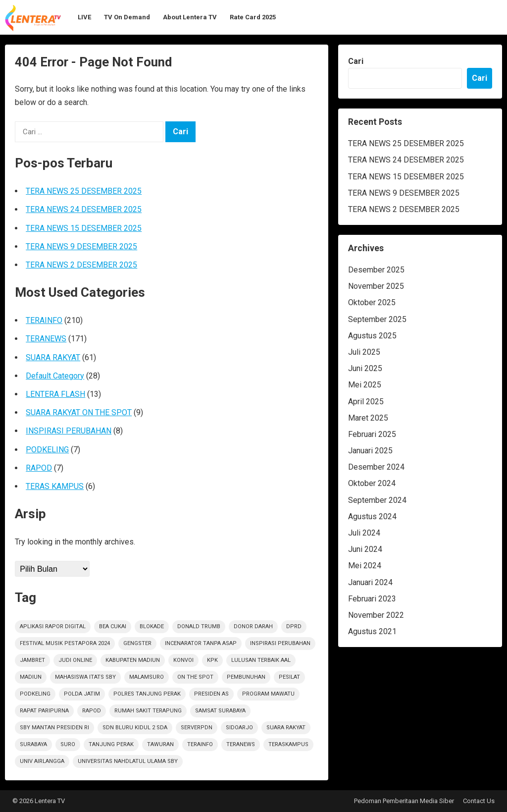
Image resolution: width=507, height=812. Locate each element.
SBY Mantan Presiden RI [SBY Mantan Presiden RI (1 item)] (54, 728)
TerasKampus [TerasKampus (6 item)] (288, 744)
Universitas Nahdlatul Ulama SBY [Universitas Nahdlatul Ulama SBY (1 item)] (128, 761)
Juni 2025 (365, 368)
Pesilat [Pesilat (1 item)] (289, 677)
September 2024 (377, 500)
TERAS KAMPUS (55, 486)
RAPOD (39, 468)
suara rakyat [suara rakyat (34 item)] (286, 728)
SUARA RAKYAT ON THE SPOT (79, 412)
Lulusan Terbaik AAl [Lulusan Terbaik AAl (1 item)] (261, 660)
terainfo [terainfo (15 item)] (200, 744)
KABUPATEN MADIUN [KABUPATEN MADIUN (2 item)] (133, 660)
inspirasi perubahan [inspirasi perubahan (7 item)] (280, 643)
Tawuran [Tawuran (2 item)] (160, 744)
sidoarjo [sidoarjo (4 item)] (239, 728)
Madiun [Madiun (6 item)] (31, 677)
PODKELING (47, 450)
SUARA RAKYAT (53, 357)
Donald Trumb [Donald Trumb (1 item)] (199, 626)
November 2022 (376, 615)
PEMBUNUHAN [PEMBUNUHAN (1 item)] (246, 677)
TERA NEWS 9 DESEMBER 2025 (81, 246)
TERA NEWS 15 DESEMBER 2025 (84, 228)
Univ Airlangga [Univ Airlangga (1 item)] (42, 761)
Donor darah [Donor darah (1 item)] (253, 626)
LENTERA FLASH (55, 394)
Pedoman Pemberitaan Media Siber (404, 801)
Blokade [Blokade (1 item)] (152, 626)
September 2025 (377, 319)
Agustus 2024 (372, 516)
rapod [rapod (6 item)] (92, 711)
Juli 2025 (364, 352)
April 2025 (366, 402)
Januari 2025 (370, 451)
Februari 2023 (372, 599)
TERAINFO (44, 320)
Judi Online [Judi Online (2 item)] (75, 660)
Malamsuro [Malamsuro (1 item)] (147, 677)
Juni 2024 (365, 549)
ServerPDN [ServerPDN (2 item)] (197, 728)
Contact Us (479, 801)
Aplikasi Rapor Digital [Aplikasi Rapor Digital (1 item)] (53, 626)
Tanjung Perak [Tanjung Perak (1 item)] (111, 744)
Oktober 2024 (372, 483)
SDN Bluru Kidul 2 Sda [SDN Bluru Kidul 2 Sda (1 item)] (135, 728)
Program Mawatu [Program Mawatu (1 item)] (268, 694)
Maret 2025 (368, 418)
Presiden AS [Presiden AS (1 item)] (211, 694)
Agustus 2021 (372, 631)
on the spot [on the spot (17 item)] (195, 677)
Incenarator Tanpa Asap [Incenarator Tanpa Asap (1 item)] (201, 643)
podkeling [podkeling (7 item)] (35, 694)
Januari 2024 (370, 582)
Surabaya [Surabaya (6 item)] (33, 744)
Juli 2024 (364, 533)
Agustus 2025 (372, 336)
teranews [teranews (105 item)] (241, 744)
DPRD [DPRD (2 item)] (294, 626)
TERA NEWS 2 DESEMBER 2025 (81, 265)
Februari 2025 (372, 434)
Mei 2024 (365, 566)
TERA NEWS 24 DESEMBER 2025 (84, 209)
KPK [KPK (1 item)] (212, 660)
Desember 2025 (376, 270)
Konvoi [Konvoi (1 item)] (183, 660)
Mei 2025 (365, 385)
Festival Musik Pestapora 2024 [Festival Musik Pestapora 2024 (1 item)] (65, 643)
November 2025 (376, 286)
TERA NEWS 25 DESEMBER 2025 (84, 191)
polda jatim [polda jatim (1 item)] (82, 694)
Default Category (55, 376)
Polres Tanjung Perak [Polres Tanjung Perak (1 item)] (147, 694)
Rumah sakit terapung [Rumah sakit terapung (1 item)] (148, 711)
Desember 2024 (376, 467)
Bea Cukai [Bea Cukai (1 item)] (113, 626)
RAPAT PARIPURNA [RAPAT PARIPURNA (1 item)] (44, 711)
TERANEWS (46, 339)
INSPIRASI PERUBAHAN (69, 431)
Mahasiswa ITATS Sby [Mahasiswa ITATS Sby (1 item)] (85, 677)
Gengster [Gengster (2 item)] (137, 643)
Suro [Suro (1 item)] (68, 744)
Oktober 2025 (372, 302)
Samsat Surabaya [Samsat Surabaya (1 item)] (220, 711)
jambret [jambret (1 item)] (32, 660)
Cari (356, 61)
